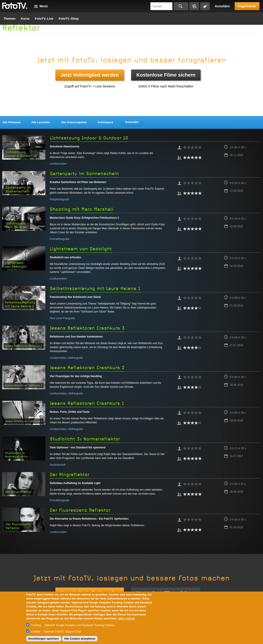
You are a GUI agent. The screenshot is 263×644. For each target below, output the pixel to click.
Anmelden (222, 6)
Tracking (36, 625)
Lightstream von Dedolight (81, 249)
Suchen (181, 6)
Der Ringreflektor (70, 475)
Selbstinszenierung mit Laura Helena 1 (95, 288)
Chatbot (36, 632)
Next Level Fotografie (62, 318)
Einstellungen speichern (44, 639)
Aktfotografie (75, 358)
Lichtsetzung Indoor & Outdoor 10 (89, 138)
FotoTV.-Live (44, 19)
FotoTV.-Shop (69, 19)
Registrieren (247, 6)
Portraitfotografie (60, 239)
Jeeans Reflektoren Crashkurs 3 (87, 328)
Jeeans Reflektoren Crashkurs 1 (87, 403)
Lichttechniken (58, 164)
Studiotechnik (58, 465)
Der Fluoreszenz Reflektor (80, 510)
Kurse (25, 19)
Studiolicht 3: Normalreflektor (85, 439)
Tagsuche (205, 6)
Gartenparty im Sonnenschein (84, 174)
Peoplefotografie (59, 199)
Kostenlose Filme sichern (166, 75)
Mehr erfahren (127, 619)
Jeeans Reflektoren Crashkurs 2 (87, 368)
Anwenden (132, 122)
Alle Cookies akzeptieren (80, 639)
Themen (10, 19)
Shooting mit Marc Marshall (82, 209)
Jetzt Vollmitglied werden (90, 75)
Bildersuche (194, 6)
